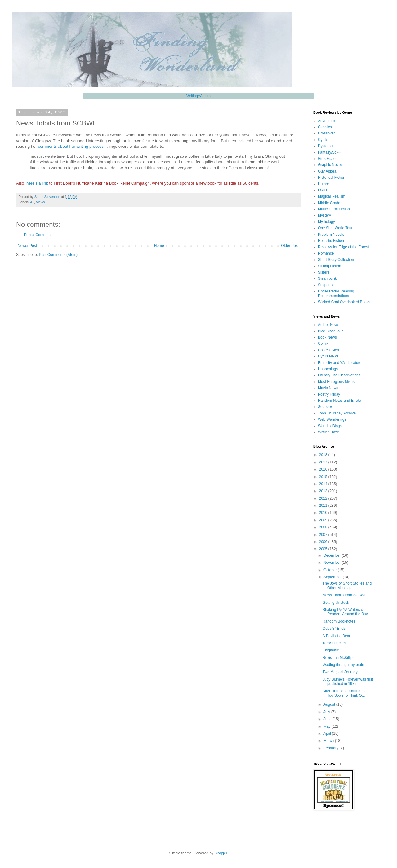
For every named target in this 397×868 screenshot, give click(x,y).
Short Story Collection (336, 260)
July (327, 712)
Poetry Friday (329, 394)
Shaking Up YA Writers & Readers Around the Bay (345, 612)
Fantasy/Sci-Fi (330, 152)
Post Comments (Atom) (58, 255)
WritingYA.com (198, 96)
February (331, 748)
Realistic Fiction (331, 241)
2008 (324, 527)
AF (32, 202)
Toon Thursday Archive (337, 413)
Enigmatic (331, 650)
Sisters (324, 272)
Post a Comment (38, 235)
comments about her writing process (71, 146)
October (331, 570)
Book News (327, 337)
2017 (324, 462)
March (329, 741)
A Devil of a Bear (336, 636)
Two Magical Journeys (341, 672)
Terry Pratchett (335, 643)
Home (159, 246)
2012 (324, 498)
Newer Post (27, 246)
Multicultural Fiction (334, 209)
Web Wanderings (332, 419)
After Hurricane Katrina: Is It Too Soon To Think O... (346, 693)
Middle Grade (329, 203)
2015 (324, 477)
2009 (324, 520)
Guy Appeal (328, 171)
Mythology (326, 222)
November (333, 563)
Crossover (326, 133)
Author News (329, 325)
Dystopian (326, 146)
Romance (326, 253)
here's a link (37, 183)
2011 (324, 506)
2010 (324, 513)
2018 (324, 455)
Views (40, 202)
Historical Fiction (332, 178)
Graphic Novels (331, 165)
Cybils (323, 140)
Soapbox (325, 407)
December (333, 555)
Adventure (326, 121)
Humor (323, 184)
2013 (324, 491)
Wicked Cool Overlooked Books (344, 302)
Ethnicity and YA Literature (340, 363)
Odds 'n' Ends (334, 629)
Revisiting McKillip (338, 658)
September (333, 577)
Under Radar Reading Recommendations (336, 293)
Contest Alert (329, 350)
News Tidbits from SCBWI (344, 595)
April (328, 734)
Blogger (221, 853)
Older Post (290, 246)
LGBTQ (324, 190)
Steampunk (327, 278)
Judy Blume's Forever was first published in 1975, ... (348, 682)
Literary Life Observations (339, 375)
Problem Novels (331, 235)
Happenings (328, 369)
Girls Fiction (328, 159)
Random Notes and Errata (339, 401)
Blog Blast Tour (330, 331)
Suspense (326, 285)
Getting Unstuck (336, 603)
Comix (323, 344)
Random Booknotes (339, 621)
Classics (325, 127)
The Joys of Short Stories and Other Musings (347, 585)
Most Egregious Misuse (337, 382)
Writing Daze (328, 432)
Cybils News (328, 356)
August (330, 704)
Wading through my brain (343, 665)
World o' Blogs (330, 426)
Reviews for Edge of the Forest (343, 247)
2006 (324, 542)
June (328, 719)
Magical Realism (332, 196)
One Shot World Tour (335, 228)
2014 (324, 484)
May (328, 726)
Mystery (324, 215)
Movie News (328, 388)
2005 (324, 549)
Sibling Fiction (330, 266)
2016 (324, 469)
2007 (324, 535)
